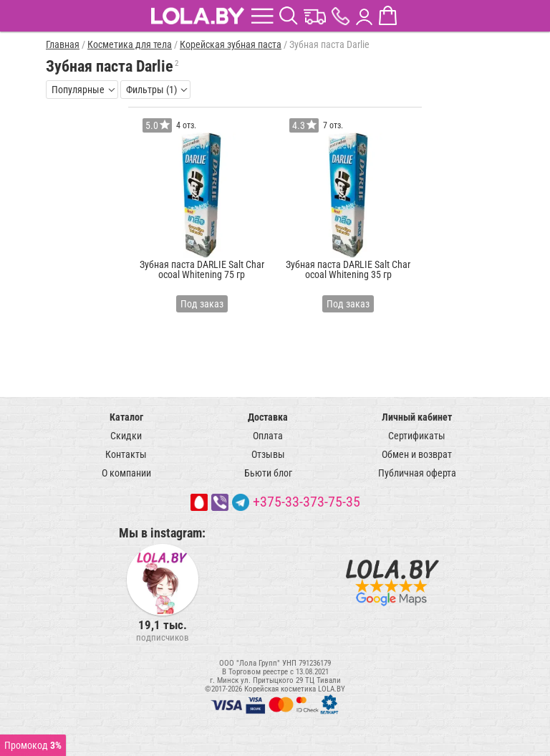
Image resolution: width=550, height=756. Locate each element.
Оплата (268, 436)
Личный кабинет (417, 417)
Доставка (268, 417)
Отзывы (268, 454)
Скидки (126, 436)
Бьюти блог (268, 473)
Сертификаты (417, 436)
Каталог (126, 417)
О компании (126, 473)
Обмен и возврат (417, 454)
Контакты (126, 454)
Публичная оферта (417, 473)
